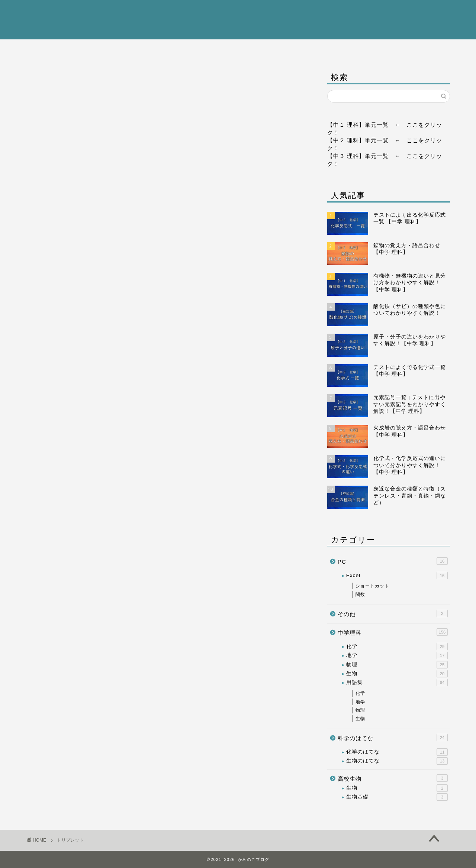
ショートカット (372, 586)
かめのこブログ (238, 19)
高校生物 (238, 49)
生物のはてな (397, 761)
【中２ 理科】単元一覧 (358, 140)
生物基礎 (397, 797)
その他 (393, 613)
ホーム (68, 49)
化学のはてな (397, 752)
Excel (397, 576)
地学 (397, 655)
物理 (397, 665)
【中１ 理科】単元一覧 (358, 125)
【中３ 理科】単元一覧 (358, 156)
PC (407, 49)
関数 (360, 595)
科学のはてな (322, 49)
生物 (397, 674)
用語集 (397, 683)
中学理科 (153, 49)
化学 (397, 647)
